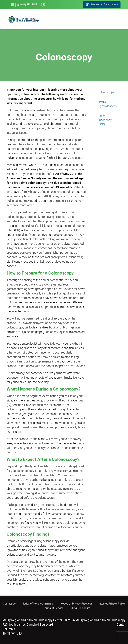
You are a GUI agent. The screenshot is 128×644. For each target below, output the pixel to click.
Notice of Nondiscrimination (38, 604)
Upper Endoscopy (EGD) (105, 120)
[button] (12, 5)
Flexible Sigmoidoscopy (107, 104)
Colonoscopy (106, 92)
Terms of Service (53, 608)
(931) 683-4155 (27, 5)
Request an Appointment (102, 5)
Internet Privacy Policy (112, 604)
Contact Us (9, 604)
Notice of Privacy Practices (76, 604)
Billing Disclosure (80, 608)
